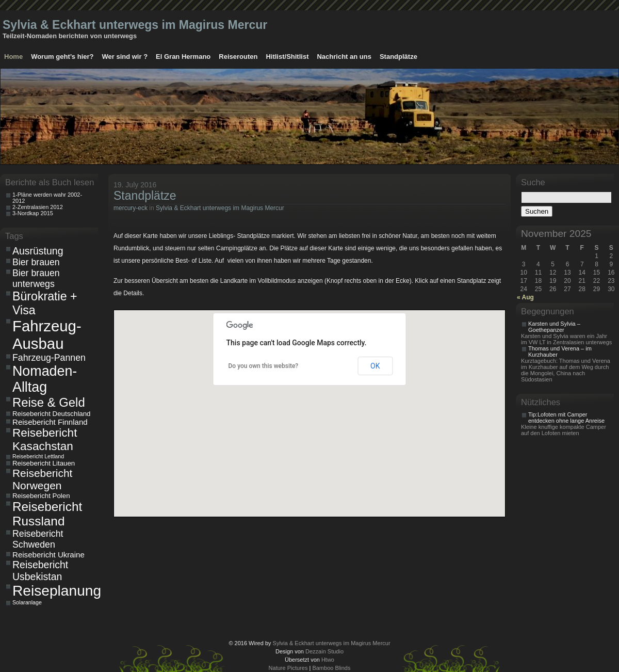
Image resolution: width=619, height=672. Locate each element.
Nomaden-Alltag (45, 379)
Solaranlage (27, 602)
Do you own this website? (264, 366)
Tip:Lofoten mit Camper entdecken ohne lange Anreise (566, 418)
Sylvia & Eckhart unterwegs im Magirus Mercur (135, 25)
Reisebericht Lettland (38, 456)
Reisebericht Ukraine (48, 555)
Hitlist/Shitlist (287, 57)
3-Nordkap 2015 (33, 213)
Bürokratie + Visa (45, 303)
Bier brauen (36, 262)
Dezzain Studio (324, 651)
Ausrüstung (38, 251)
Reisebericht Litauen (44, 463)
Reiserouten (238, 57)
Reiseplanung (54, 591)
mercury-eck (131, 208)
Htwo (328, 660)
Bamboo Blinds (331, 668)
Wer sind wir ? (125, 57)
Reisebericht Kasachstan (45, 439)
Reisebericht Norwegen (42, 479)
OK (375, 366)
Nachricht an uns (344, 57)
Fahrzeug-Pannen (49, 358)
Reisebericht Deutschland (52, 414)
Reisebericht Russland (47, 514)
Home (13, 57)
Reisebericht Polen (41, 496)
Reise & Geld (49, 402)
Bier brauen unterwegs (36, 278)
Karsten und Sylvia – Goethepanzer (554, 327)
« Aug (525, 297)
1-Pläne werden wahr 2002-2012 (47, 198)
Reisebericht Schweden (38, 539)
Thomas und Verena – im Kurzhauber (560, 351)
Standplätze (398, 57)
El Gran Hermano (183, 57)
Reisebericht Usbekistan (40, 571)
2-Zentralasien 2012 (38, 207)
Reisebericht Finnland (50, 422)
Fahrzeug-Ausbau (47, 335)
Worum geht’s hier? (62, 57)
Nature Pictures (288, 668)
